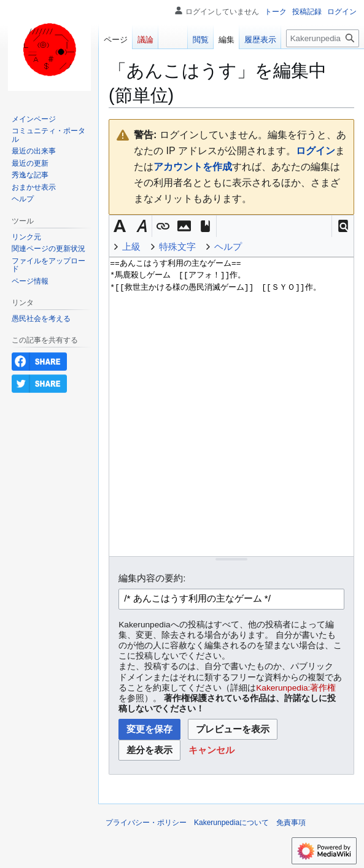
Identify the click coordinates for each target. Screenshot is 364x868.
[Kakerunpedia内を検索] (323, 38)
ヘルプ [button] (228, 246)
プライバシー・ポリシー (146, 823)
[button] (343, 226)
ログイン (316, 151)
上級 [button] (131, 246)
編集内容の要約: (152, 578)
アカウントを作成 (193, 167)
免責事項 (291, 823)
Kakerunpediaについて (231, 823)
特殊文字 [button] (177, 246)
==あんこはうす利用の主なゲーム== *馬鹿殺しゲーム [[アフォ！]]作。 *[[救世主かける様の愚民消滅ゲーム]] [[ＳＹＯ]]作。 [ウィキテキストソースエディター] (231, 407)
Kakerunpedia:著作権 (296, 688)
